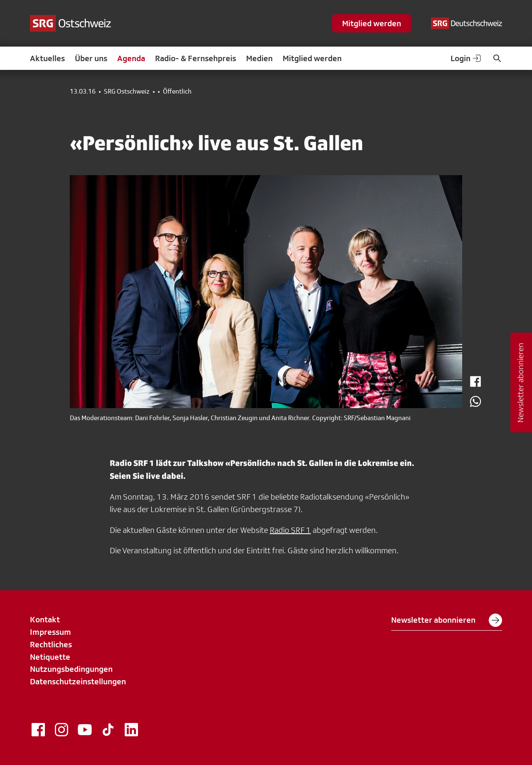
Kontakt (45, 619)
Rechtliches (51, 644)
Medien (259, 58)
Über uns (91, 58)
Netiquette (50, 657)
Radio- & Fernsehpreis (196, 58)
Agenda (131, 58)
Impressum (50, 632)
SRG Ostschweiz (127, 92)
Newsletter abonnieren (447, 620)
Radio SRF (288, 530)
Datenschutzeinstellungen (78, 681)
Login (466, 58)
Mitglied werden (372, 23)
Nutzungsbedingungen (71, 669)
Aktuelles (47, 58)
